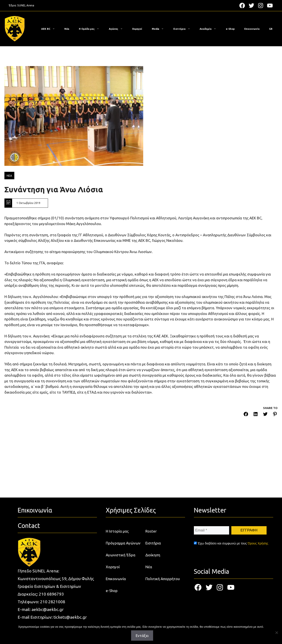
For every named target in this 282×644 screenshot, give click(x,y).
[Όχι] (276, 633)
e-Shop (230, 29)
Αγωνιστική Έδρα (121, 555)
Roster (151, 531)
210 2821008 (53, 602)
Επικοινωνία (252, 29)
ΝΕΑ (9, 176)
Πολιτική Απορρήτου (163, 579)
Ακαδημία (210, 29)
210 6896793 (51, 594)
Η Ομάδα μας (91, 29)
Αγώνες (118, 29)
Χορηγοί (137, 29)
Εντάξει (142, 636)
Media (160, 29)
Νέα (67, 29)
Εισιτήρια (184, 29)
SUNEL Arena (26, 5)
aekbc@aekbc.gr (48, 609)
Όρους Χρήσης (258, 543)
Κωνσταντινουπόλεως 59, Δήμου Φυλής (56, 579)
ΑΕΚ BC (50, 29)
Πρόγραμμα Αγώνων (123, 543)
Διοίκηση (153, 555)
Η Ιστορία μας (117, 531)
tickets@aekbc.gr (70, 617)
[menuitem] (271, 29)
